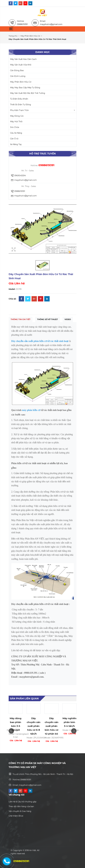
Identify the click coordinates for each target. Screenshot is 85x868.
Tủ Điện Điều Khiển (19, 99)
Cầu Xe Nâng (16, 133)
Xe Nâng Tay (16, 144)
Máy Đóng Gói (17, 116)
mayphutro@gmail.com (24, 180)
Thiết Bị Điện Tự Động (21, 105)
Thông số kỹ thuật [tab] (47, 319)
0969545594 (18, 176)
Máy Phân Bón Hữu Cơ (30, 36)
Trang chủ (13, 36)
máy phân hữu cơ (31, 410)
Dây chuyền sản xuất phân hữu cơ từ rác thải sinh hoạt (40, 341)
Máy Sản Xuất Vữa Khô (21, 65)
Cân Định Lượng (18, 76)
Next (74, 731)
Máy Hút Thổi (16, 122)
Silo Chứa (15, 127)
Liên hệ (20, 283)
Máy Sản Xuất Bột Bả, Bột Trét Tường (28, 93)
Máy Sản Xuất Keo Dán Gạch (23, 59)
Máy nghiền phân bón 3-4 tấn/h (70, 722)
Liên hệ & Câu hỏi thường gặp (22, 802)
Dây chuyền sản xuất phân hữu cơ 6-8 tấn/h (34, 726)
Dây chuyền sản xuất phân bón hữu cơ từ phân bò (52, 726)
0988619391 (18, 191)
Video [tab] (68, 319)
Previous (11, 731)
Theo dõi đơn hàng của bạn (21, 806)
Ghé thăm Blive (16, 816)
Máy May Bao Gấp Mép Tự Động (25, 88)
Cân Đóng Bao (17, 70)
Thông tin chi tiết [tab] (21, 319)
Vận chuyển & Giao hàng (20, 811)
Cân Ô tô (14, 139)
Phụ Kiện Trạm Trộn (19, 110)
